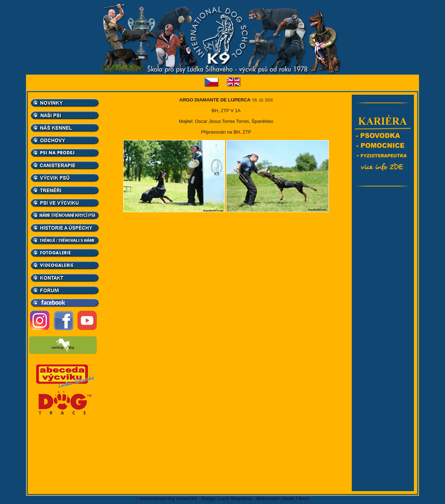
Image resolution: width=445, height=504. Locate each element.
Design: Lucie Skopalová (226, 499)
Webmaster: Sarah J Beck (283, 499)
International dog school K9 (168, 499)
